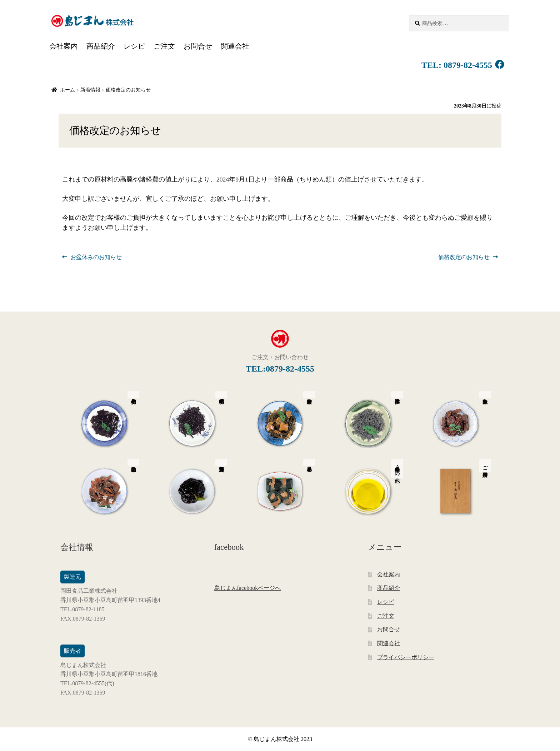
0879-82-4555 (467, 65)
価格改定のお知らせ (464, 257)
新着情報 (90, 90)
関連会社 (235, 46)
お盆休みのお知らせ (96, 257)
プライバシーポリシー (406, 657)
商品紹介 (101, 46)
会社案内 (64, 46)
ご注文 (164, 46)
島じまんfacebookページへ (248, 588)
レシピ (134, 46)
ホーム (67, 90)
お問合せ (198, 46)
